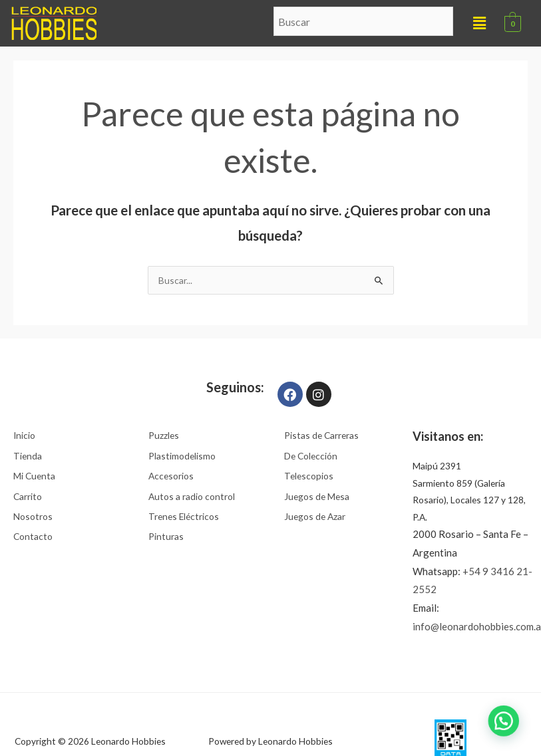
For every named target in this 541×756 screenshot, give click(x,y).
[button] (480, 23)
